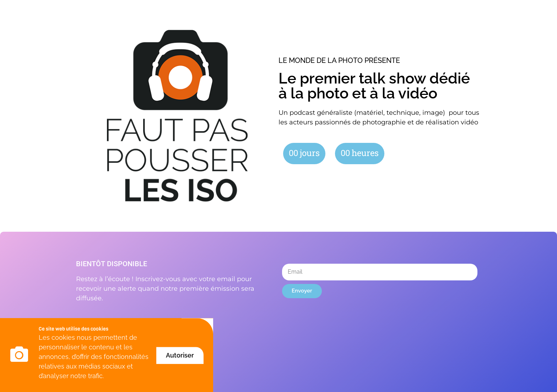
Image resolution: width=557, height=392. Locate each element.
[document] (278, 196)
